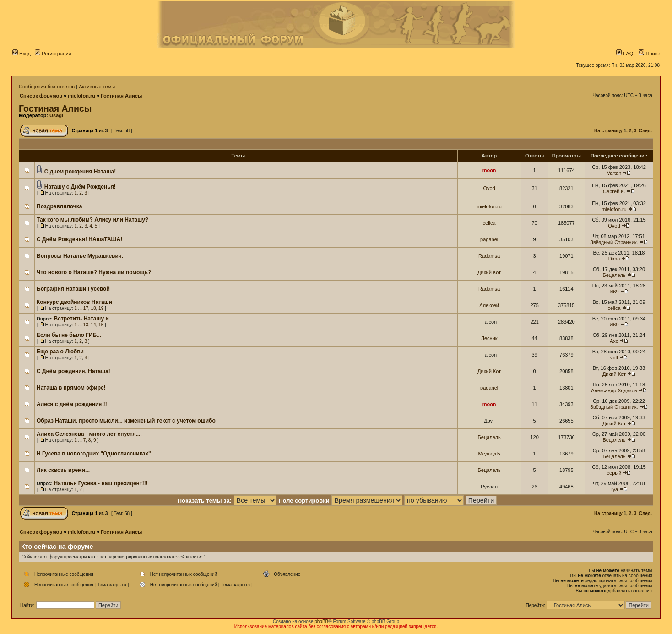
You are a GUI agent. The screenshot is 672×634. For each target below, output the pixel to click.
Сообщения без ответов (47, 87)
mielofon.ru (81, 96)
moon (489, 170)
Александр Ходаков (614, 390)
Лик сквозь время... (63, 470)
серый (614, 473)
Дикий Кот (489, 272)
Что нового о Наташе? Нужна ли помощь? (94, 272)
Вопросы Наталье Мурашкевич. (80, 256)
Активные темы (97, 87)
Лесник (489, 338)
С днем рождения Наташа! (80, 172)
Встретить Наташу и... (84, 319)
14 (93, 325)
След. (645, 131)
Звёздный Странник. (614, 242)
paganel (489, 239)
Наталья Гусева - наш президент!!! (101, 483)
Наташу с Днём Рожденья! (80, 187)
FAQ (625, 54)
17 (86, 308)
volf (614, 358)
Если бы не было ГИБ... (69, 335)
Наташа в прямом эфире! (71, 388)
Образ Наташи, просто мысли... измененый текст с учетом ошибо (126, 421)
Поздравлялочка (59, 206)
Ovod (489, 188)
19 (101, 308)
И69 (614, 292)
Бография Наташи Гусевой (73, 289)
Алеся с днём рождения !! (72, 404)
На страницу (608, 131)
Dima (614, 259)
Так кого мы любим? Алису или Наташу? (92, 220)
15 (101, 325)
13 (86, 325)
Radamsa (489, 256)
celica (489, 223)
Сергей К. (614, 191)
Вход (22, 54)
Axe (614, 341)
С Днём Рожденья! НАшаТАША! (79, 239)
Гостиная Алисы (121, 96)
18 (93, 308)
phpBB (321, 621)
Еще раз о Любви (60, 352)
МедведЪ (489, 454)
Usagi (56, 115)
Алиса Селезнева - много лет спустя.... (89, 434)
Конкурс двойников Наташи (74, 302)
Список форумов (41, 96)
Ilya (614, 489)
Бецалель (614, 275)
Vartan (614, 173)
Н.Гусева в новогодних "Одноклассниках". (95, 454)
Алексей (489, 305)
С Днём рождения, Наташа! (73, 371)
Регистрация (53, 54)
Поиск (649, 54)
